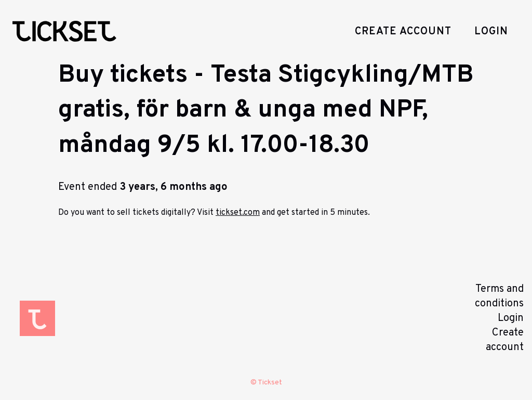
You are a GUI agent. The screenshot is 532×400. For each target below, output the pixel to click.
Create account (403, 32)
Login (491, 32)
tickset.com (238, 213)
